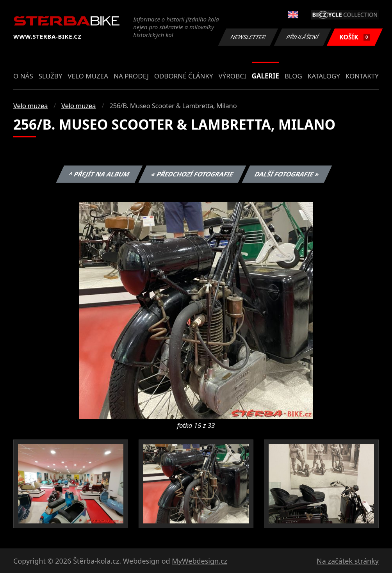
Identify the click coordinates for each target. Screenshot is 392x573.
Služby (51, 76)
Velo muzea (88, 76)
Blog (293, 76)
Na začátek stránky (348, 561)
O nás (23, 76)
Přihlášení (302, 37)
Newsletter (248, 37)
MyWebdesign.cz (200, 561)
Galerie (265, 76)
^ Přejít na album (99, 174)
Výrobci (232, 76)
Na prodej (131, 76)
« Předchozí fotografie (192, 174)
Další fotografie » (287, 174)
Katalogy (324, 76)
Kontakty (362, 76)
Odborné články (184, 76)
